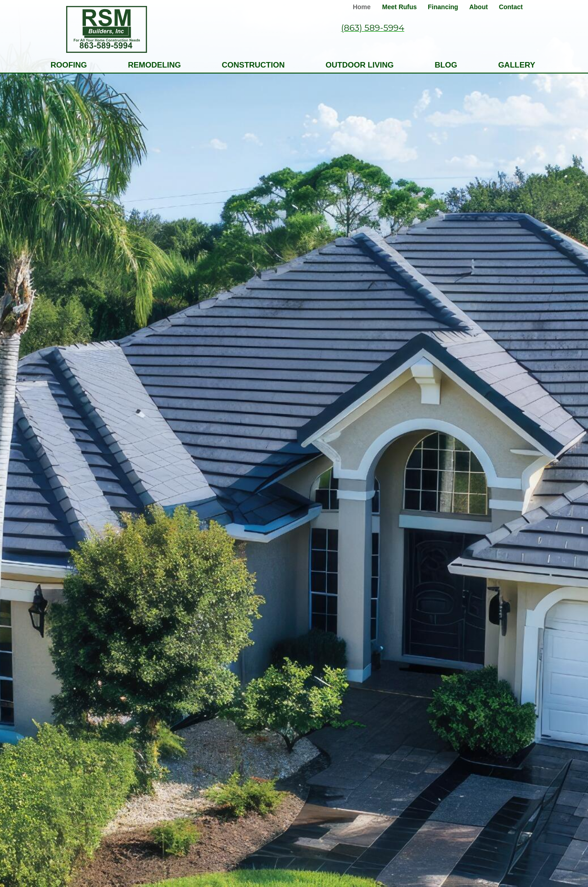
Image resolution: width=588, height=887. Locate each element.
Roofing (69, 65)
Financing (443, 7)
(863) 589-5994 (373, 28)
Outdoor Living (360, 65)
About (478, 7)
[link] (363, 5)
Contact (511, 7)
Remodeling (154, 65)
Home (362, 7)
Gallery (517, 65)
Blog (446, 65)
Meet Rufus (399, 7)
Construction (253, 65)
